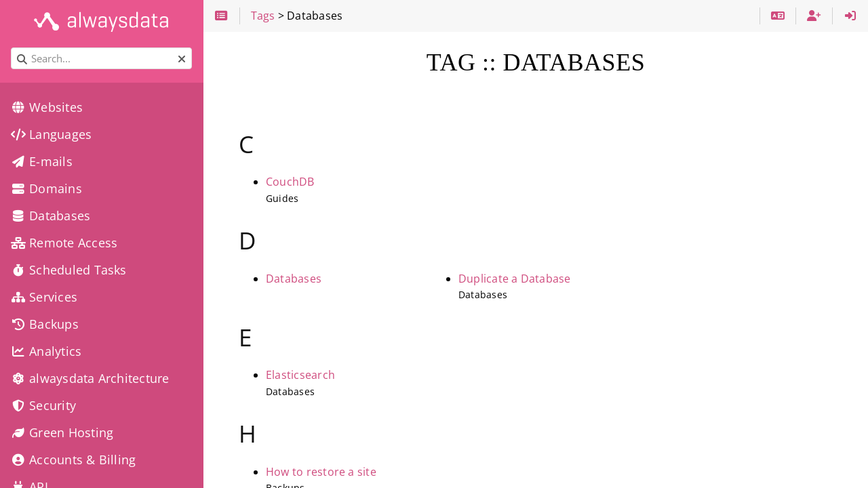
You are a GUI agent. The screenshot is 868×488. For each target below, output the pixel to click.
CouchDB (290, 182)
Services (44, 297)
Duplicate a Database (515, 279)
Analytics (46, 351)
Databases (294, 279)
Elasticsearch (300, 375)
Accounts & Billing (73, 460)
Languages (51, 134)
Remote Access (64, 243)
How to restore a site (321, 472)
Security (43, 405)
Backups (45, 324)
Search (12, 48)
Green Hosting (62, 432)
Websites (47, 107)
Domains (46, 188)
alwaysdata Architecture (90, 378)
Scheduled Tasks (69, 270)
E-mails (42, 161)
